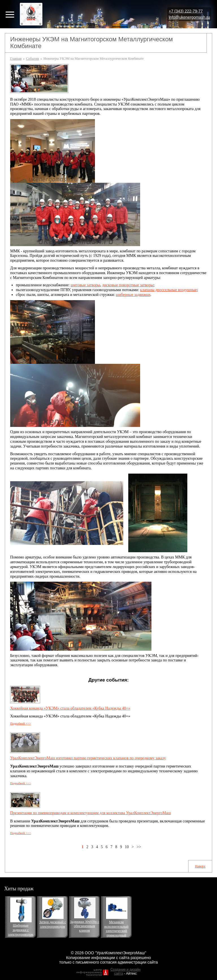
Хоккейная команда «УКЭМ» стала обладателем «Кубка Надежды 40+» (70, 708)
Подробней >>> (20, 723)
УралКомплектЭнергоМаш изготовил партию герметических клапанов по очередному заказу (88, 758)
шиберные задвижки (133, 295)
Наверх (200, 866)
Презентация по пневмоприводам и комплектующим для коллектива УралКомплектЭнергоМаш (90, 813)
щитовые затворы (85, 285)
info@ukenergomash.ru (189, 17)
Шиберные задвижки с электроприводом (21, 930)
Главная (16, 59)
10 (127, 847)
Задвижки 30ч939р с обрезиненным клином (84, 926)
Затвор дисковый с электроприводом (53, 924)
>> (139, 847)
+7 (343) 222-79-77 (186, 11)
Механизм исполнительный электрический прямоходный (116, 929)
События (32, 59)
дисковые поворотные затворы (128, 285)
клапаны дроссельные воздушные (169, 290)
